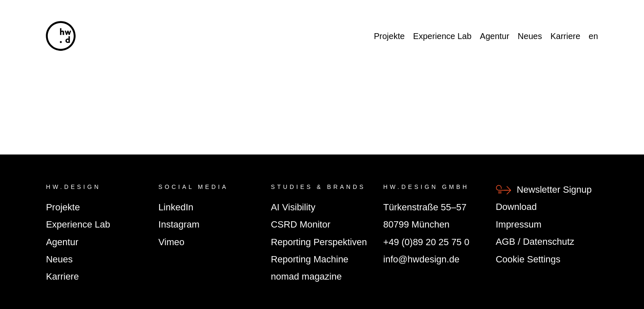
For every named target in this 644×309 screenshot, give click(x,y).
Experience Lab (442, 36)
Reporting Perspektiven (319, 242)
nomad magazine (306, 276)
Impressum (519, 224)
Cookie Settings (528, 259)
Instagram (179, 224)
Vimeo (171, 242)
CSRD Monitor (301, 224)
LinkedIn (176, 207)
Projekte (389, 36)
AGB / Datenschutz (535, 242)
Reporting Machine (310, 259)
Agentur (494, 36)
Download (516, 207)
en (593, 36)
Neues (530, 36)
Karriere (565, 36)
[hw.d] (61, 36)
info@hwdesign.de (421, 259)
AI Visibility (293, 207)
